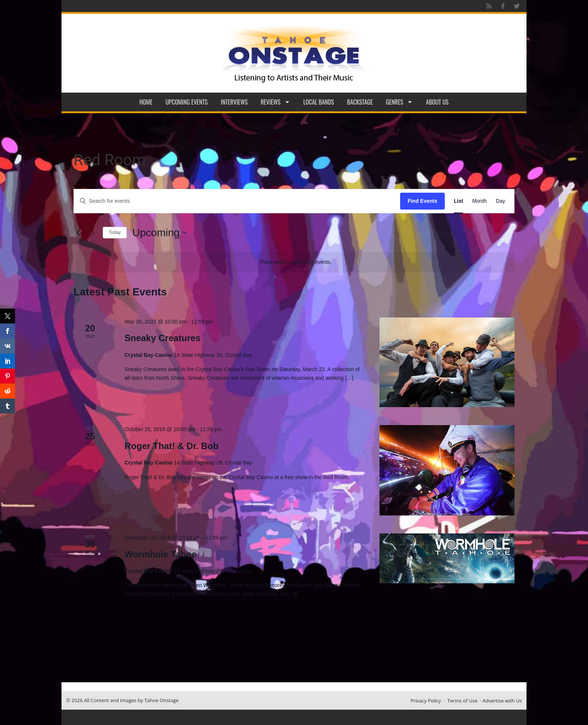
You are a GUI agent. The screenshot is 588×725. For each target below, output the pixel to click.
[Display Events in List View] (458, 201)
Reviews (275, 102)
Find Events (422, 201)
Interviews (234, 102)
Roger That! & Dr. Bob (172, 446)
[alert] (295, 262)
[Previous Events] (78, 233)
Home (146, 102)
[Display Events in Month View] (479, 201)
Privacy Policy (426, 701)
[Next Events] (93, 233)
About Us (437, 102)
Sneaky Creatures (163, 338)
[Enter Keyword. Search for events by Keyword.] (237, 201)
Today (115, 232)
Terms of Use (462, 701)
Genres (399, 102)
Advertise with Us (502, 701)
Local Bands (319, 102)
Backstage (360, 102)
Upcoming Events (187, 102)
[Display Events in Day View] (500, 201)
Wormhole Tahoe (160, 554)
